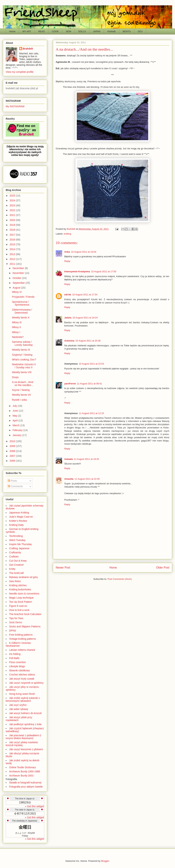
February (18, 430)
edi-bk (68, 295)
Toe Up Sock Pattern (21, 602)
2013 (13, 254)
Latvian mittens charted (22, 650)
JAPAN (97, 31)
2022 (13, 210)
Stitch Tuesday (17, 540)
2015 (13, 244)
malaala (69, 459)
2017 (13, 235)
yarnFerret (70, 384)
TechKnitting (16, 536)
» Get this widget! (35, 806)
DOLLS (82, 31)
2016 (13, 240)
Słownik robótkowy (19, 670)
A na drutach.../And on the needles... (23, 384)
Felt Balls (14, 658)
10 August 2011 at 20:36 (88, 341)
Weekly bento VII (21, 395)
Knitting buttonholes (20, 589)
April (15, 421)
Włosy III (17, 322)
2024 (13, 200)
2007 (13, 456)
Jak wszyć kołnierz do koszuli (25, 713)
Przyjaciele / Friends (23, 297)
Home (12, 31)
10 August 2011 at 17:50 (104, 271)
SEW (69, 31)
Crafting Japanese (19, 548)
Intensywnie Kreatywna (77, 271)
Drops (15, 377)
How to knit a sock (19, 610)
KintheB (112, 31)
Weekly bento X (21, 318)
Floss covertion (17, 662)
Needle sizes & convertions (24, 594)
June (16, 411)
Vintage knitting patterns (22, 639)
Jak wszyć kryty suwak (22, 679)
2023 (13, 205)
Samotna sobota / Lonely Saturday (22, 343)
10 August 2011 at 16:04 (84, 252)
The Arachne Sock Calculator (25, 614)
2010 (13, 441)
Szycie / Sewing (21, 390)
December (19, 268)
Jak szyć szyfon (18, 705)
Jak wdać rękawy (19, 709)
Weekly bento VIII (22, 372)
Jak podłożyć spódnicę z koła (25, 724)
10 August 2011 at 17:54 (85, 295)
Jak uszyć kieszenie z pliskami (26, 749)
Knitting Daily (16, 525)
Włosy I (16, 332)
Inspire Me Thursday (20, 544)
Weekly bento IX (21, 350)
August (17, 288)
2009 (13, 446)
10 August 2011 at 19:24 (85, 318)
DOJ (140, 31)
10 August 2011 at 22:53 (91, 364)
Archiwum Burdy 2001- (22, 776)
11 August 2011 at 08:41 (89, 384)
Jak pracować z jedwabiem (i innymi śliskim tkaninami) (23, 737)
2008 (13, 451)
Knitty (12, 569)
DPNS (13, 631)
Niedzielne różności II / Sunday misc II (24, 366)
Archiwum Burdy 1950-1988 (25, 771)
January (17, 435)
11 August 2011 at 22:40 (87, 479)
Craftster (14, 557)
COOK (55, 31)
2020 (13, 220)
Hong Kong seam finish (22, 694)
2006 (13, 461)
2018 (13, 230)
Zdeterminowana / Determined (22, 311)
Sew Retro (15, 581)
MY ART (27, 31)
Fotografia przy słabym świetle (26, 787)
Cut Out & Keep (18, 561)
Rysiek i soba (19, 400)
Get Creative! (16, 565)
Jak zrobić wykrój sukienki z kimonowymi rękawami (23, 699)
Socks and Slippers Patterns (25, 626)
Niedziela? (18, 337)
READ (41, 31)
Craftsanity (15, 552)
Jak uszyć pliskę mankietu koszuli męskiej (22, 744)
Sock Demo (16, 622)
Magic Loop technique (21, 598)
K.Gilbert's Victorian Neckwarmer (18, 644)
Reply (67, 261)
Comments (15, 486)
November (19, 273)
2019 (13, 225)
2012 (13, 259)
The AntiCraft (16, 573)
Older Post (163, 568)
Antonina (69, 341)
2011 (13, 264)
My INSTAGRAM (15, 106)
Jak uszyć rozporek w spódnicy (26, 683)
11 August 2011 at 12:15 (91, 413)
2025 (13, 196)
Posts (12, 481)
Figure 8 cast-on (18, 606)
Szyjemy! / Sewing (22, 355)
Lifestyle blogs (17, 666)
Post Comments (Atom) (120, 579)
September (19, 283)
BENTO (127, 31)
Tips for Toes (16, 618)
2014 (13, 249)
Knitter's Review (18, 521)
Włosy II (16, 327)
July (15, 406)
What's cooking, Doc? (24, 360)
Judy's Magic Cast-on (21, 517)
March (16, 425)
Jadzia (68, 318)
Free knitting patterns (21, 635)
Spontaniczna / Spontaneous (21, 303)
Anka (67, 252)
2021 (13, 215)
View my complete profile (20, 72)
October (17, 278)
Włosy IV (17, 292)
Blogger (105, 861)
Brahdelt (28, 49)
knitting (68, 234)
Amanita (69, 479)
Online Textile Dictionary (22, 767)
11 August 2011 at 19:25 (87, 459)
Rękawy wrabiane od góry (23, 577)
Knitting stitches (18, 585)
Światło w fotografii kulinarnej (25, 783)
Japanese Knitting (19, 513)
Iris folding (15, 654)
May (15, 416)
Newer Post (63, 568)
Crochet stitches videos (22, 675)
